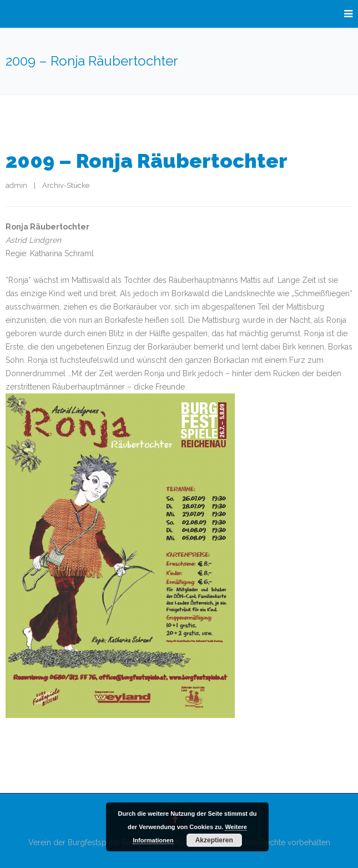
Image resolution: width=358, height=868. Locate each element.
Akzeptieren (214, 840)
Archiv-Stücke (66, 185)
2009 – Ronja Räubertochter (147, 161)
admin (16, 185)
